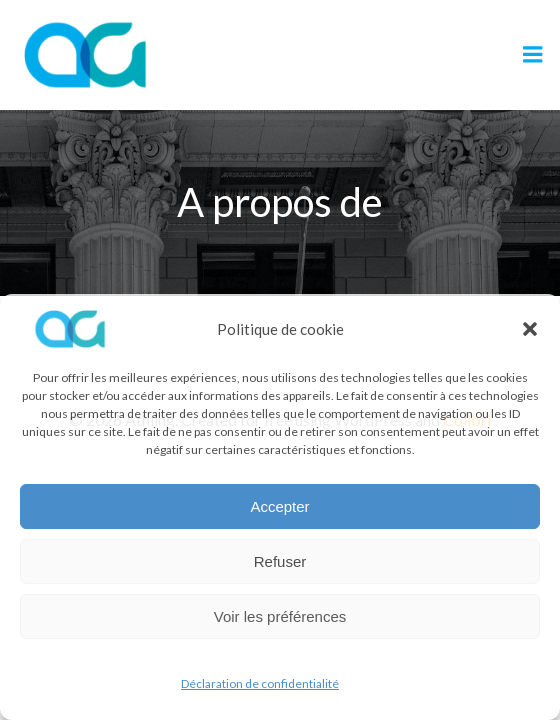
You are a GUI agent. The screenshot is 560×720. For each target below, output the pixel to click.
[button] (530, 329)
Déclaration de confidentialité (260, 683)
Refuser (280, 561)
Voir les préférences (280, 616)
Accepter (279, 506)
